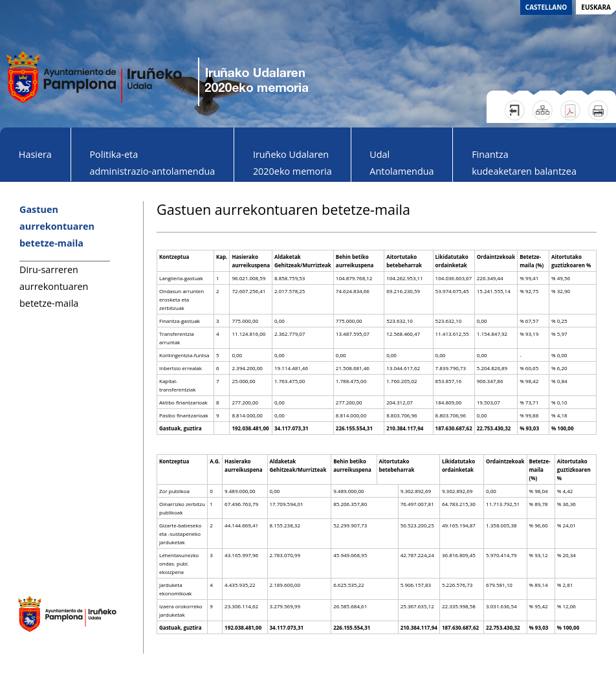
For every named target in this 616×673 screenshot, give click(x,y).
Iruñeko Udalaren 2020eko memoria (292, 163)
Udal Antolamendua (401, 163)
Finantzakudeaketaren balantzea (524, 163)
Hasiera (35, 154)
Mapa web (543, 110)
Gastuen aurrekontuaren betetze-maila (57, 226)
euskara (596, 7)
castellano (546, 7)
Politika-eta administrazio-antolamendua (152, 163)
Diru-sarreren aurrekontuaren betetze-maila (54, 286)
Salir (515, 110)
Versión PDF (570, 110)
